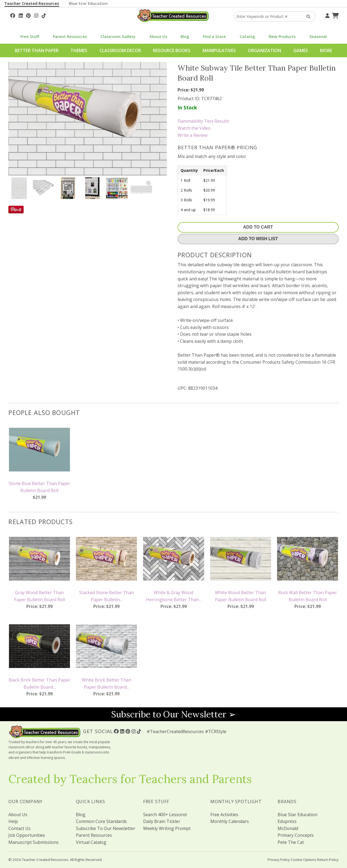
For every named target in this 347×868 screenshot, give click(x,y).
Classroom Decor (120, 50)
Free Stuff (30, 37)
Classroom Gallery (118, 37)
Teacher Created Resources (32, 3)
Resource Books (172, 50)
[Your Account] (327, 15)
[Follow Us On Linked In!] (21, 15)
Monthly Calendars (230, 821)
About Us (158, 37)
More (326, 50)
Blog (185, 37)
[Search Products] (306, 16)
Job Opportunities (27, 835)
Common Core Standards (101, 821)
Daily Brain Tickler (162, 821)
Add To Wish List (258, 239)
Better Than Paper (37, 50)
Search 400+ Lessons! (165, 815)
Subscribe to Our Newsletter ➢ (173, 714)
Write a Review (192, 135)
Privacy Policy (279, 860)
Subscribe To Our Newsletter (106, 828)
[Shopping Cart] (335, 15)
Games (301, 50)
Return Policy (328, 860)
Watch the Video (194, 128)
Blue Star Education (88, 3)
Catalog (247, 37)
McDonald (288, 828)
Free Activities (224, 815)
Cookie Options (303, 860)
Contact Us (20, 828)
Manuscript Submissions (33, 842)
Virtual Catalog (91, 842)
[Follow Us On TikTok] (44, 15)
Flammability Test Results (203, 121)
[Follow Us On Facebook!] (13, 15)
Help (13, 821)
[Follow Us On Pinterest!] (28, 15)
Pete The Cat (291, 842)
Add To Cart (258, 227)
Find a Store (214, 37)
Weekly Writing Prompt (167, 828)
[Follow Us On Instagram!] (36, 15)
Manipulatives (219, 50)
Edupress (287, 821)
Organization (264, 50)
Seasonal (318, 37)
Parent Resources (70, 37)
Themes (79, 50)
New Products (282, 37)
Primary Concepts (296, 835)
